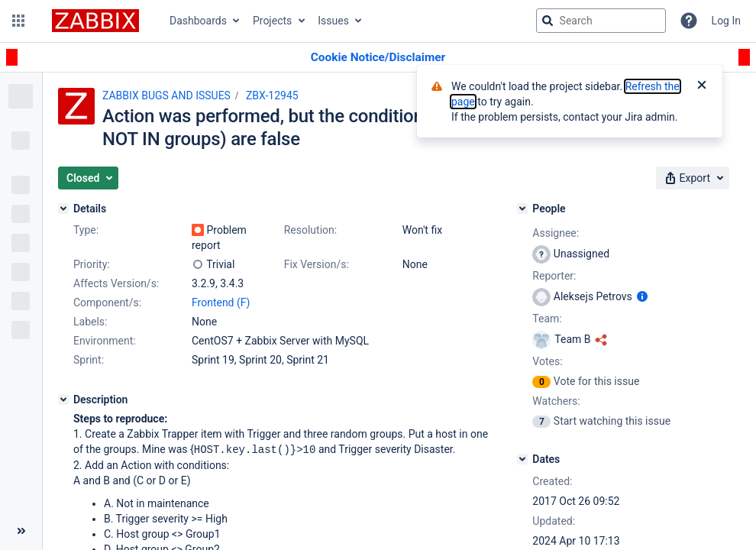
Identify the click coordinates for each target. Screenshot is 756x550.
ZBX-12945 (272, 95)
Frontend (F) (221, 302)
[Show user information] (642, 296)
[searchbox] (601, 21)
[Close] (702, 86)
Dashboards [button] (198, 21)
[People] (522, 209)
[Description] (63, 400)
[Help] (689, 21)
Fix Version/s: (317, 264)
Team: (547, 319)
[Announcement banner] (378, 58)
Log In (726, 21)
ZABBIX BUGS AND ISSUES (166, 95)
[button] (18, 21)
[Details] (63, 209)
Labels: (90, 322)
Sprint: (89, 360)
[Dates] (522, 459)
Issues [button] (333, 21)
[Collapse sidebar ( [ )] (21, 531)
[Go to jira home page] (95, 21)
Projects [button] (272, 21)
